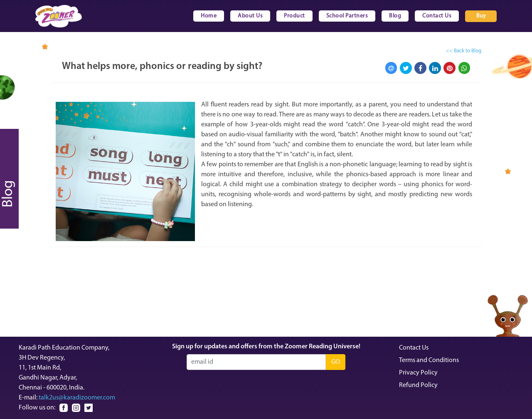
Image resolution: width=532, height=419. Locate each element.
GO (336, 362)
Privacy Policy (418, 373)
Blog (395, 16)
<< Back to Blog (464, 51)
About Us (250, 16)
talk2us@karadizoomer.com (77, 398)
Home (209, 16)
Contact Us (437, 16)
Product (294, 16)
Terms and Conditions (429, 360)
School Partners (347, 16)
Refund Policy (418, 385)
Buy (481, 16)
